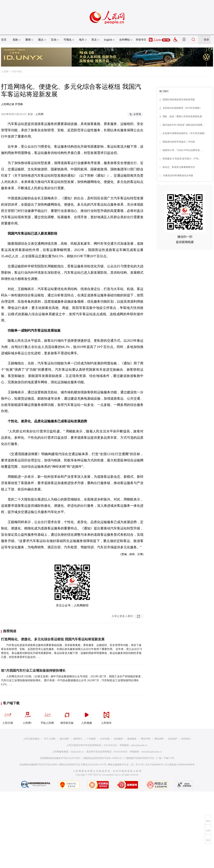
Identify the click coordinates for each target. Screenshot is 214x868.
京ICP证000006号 (154, 765)
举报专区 (141, 40)
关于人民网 (50, 739)
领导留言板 (67, 717)
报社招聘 (64, 739)
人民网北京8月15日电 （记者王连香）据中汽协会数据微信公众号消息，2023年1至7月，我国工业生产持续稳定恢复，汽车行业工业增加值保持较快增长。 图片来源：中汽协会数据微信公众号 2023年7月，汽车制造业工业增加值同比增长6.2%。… (72, 680)
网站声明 (146, 739)
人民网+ (27, 717)
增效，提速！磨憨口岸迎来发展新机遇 (182, 116)
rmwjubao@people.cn (152, 752)
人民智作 (106, 717)
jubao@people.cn (139, 745)
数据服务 (132, 739)
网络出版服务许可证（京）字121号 (126, 765)
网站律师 (159, 739)
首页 (4, 40)
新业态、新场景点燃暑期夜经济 (179, 167)
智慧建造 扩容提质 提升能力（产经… (182, 159)
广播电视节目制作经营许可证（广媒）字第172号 (149, 758)
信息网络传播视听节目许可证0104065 (39, 765)
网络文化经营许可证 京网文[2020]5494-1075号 (83, 765)
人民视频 (87, 717)
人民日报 (8, 717)
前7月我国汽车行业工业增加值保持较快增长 (33, 670)
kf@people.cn (77, 752)
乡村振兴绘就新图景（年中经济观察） (182, 108)
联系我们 (186, 739)
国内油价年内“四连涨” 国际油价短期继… (184, 125)
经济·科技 (17, 72)
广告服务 (91, 739)
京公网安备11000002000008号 (180, 765)
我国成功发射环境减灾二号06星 (179, 142)
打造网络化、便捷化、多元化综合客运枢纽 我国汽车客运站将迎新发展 (53, 639)
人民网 (5, 72)
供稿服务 (118, 739)
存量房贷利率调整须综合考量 (178, 176)
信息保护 (173, 739)
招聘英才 (78, 739)
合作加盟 (105, 739)
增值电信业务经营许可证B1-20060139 (102, 758)
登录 (206, 40)
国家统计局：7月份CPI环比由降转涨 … (183, 150)
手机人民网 (47, 717)
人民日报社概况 (31, 739)
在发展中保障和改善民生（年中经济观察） (185, 133)
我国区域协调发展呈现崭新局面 (179, 100)
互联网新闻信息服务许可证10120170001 (60, 758)
